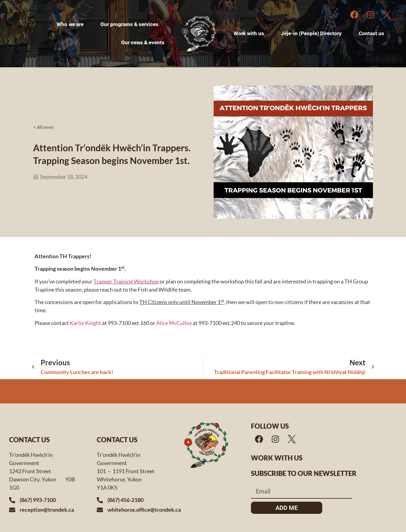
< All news (43, 127)
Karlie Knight (85, 323)
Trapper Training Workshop (126, 281)
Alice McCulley (174, 323)
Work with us (277, 458)
